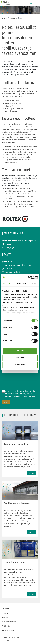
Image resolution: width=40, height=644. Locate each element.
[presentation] (18, 380)
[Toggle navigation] (37, 3)
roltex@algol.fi (10, 248)
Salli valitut (20, 358)
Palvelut (5, 613)
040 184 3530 (10, 269)
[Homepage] (8, 3)
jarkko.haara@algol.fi (13, 272)
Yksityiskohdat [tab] (20, 283)
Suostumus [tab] (7, 283)
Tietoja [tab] (33, 283)
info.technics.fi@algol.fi (11, 638)
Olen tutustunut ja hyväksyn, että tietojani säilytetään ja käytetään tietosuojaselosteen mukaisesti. (20, 394)
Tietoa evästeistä (8, 630)
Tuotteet (12, 18)
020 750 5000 (10, 244)
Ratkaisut (5, 609)
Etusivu (5, 18)
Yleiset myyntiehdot (9, 622)
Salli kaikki (20, 351)
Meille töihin (7, 626)
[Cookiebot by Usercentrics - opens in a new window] (28, 277)
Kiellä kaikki (20, 365)
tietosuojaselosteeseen (25, 391)
